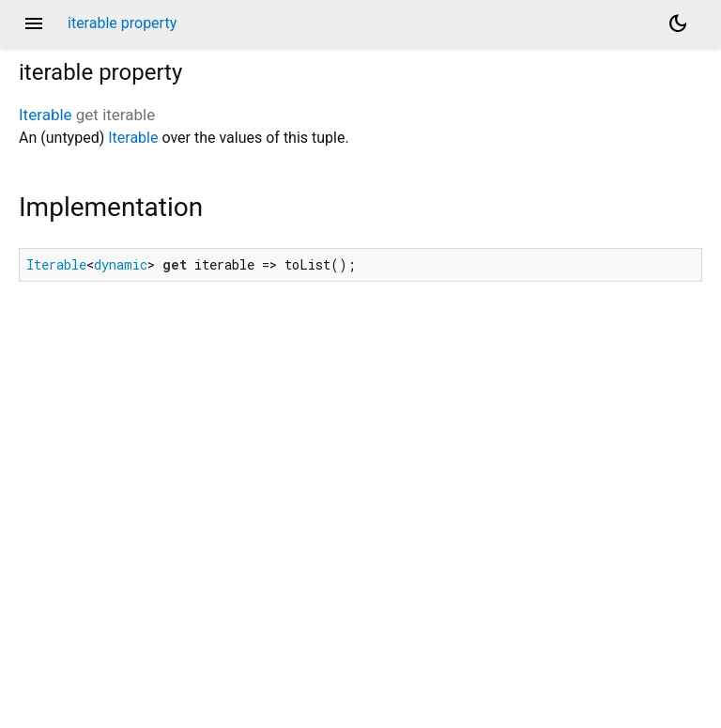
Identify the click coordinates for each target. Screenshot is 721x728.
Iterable (46, 115)
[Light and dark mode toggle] (678, 23)
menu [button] (34, 23)
